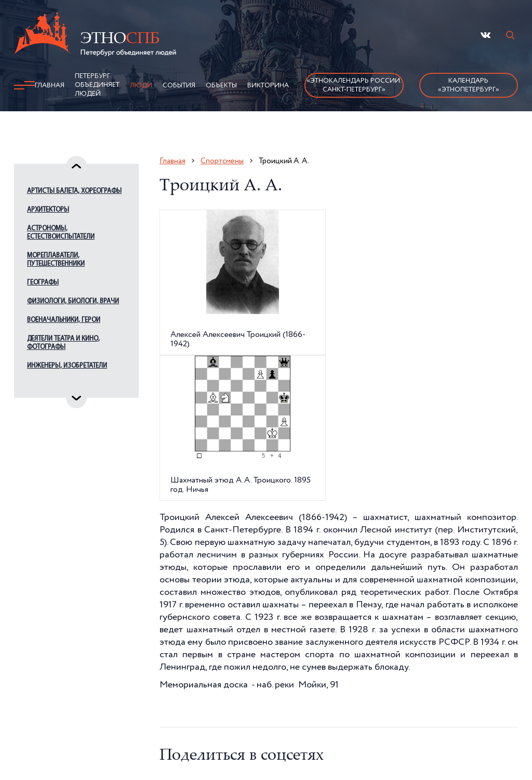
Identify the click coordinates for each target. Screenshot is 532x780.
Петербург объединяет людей (97, 85)
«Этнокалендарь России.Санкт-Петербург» (354, 85)
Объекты (221, 86)
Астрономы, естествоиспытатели (61, 233)
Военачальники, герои (64, 320)
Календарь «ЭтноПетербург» (469, 85)
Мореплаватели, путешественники (56, 260)
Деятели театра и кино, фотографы (63, 343)
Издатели (42, 385)
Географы (43, 283)
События (179, 86)
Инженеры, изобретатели (67, 366)
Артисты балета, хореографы (74, 191)
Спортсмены (222, 161)
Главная (50, 86)
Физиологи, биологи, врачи (73, 301)
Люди (141, 86)
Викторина (268, 86)
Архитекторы (48, 210)
